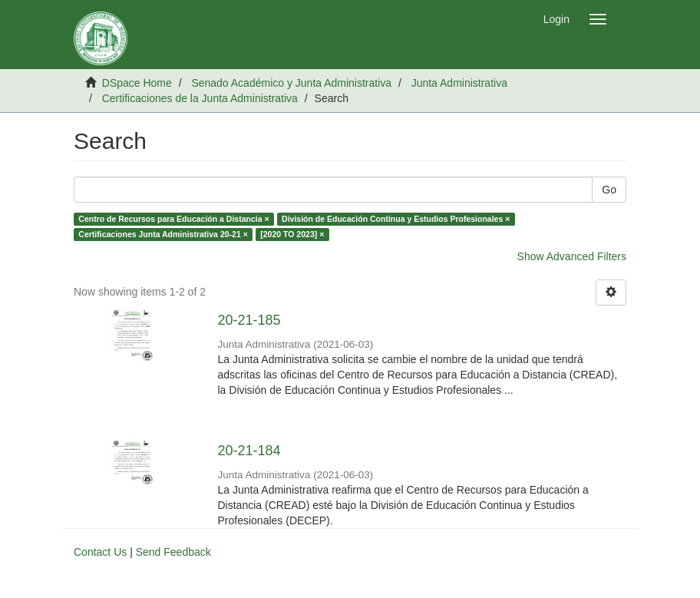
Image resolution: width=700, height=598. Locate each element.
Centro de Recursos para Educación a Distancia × (173, 219)
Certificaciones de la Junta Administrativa (200, 98)
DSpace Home (137, 83)
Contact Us (100, 552)
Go (609, 190)
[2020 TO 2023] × (292, 234)
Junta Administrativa (459, 83)
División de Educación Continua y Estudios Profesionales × (396, 219)
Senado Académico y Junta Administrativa (291, 83)
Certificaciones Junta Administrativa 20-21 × (163, 234)
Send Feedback (173, 552)
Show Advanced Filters (572, 256)
